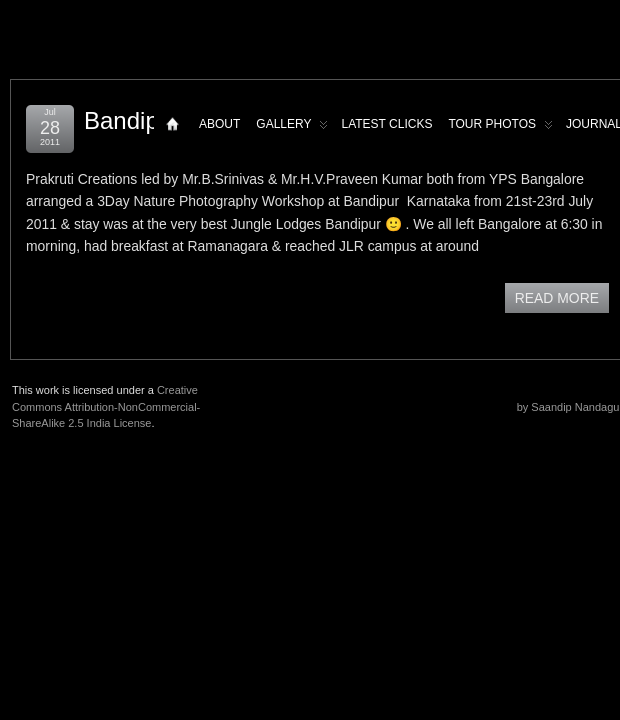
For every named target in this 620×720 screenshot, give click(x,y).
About (219, 124)
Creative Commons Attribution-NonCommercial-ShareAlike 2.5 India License (106, 406)
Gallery (292, 128)
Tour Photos (500, 128)
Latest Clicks (386, 124)
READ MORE (557, 298)
